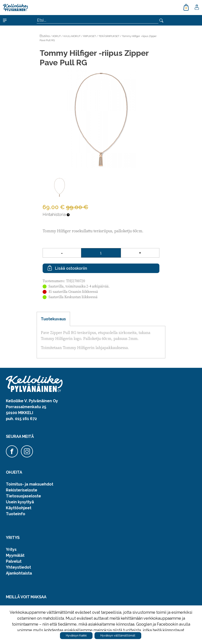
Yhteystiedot (18, 567)
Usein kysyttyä (20, 502)
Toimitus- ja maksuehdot (30, 484)
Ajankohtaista (19, 573)
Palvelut (14, 561)
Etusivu (45, 36)
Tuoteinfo (16, 514)
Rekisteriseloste (22, 490)
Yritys (11, 549)
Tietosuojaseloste (23, 496)
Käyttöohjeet (19, 508)
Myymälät (15, 555)
